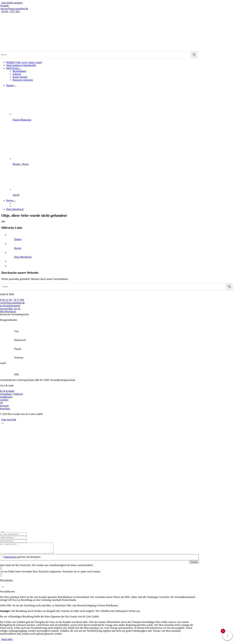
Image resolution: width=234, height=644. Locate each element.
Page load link (9, 420)
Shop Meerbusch (23, 257)
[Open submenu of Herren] (15, 201)
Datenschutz (10, 559)
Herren (18, 248)
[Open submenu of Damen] (15, 86)
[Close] (3, 423)
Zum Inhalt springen (12, 3)
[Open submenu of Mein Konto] (20, 69)
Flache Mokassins (22, 120)
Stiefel (16, 195)
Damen (18, 239)
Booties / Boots (21, 164)
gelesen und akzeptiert (22, 559)
